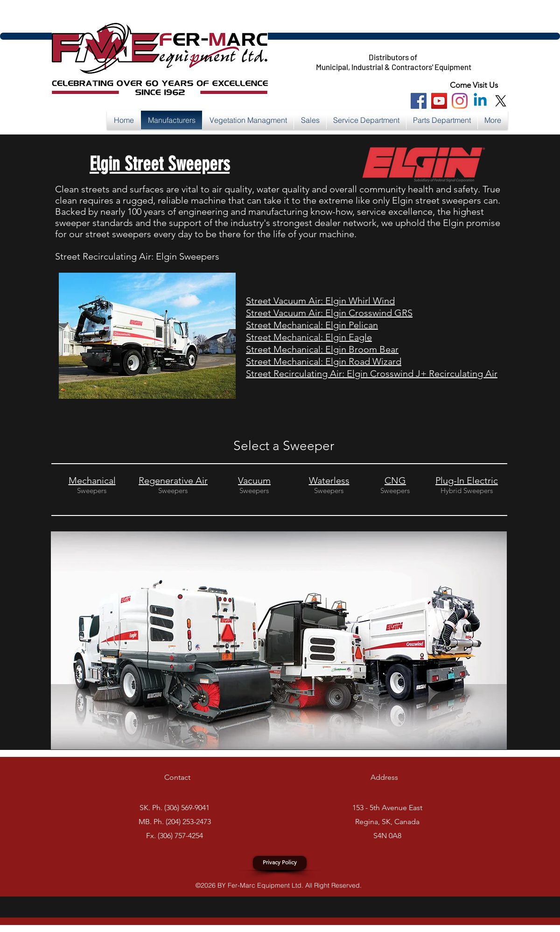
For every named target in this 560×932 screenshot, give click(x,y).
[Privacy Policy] (280, 863)
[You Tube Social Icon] (439, 101)
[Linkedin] (480, 101)
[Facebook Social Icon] (419, 101)
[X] (501, 101)
